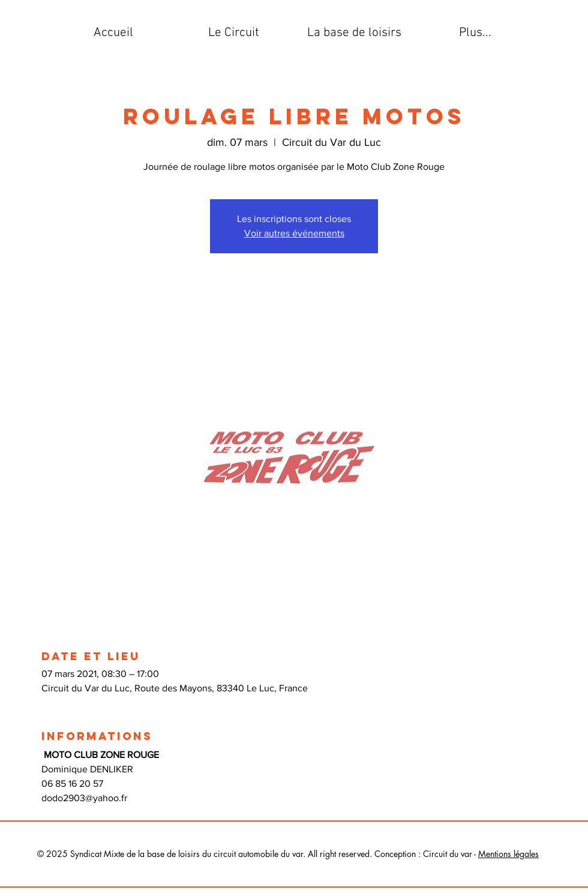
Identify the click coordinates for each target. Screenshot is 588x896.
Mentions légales (508, 854)
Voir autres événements (294, 233)
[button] (234, 33)
